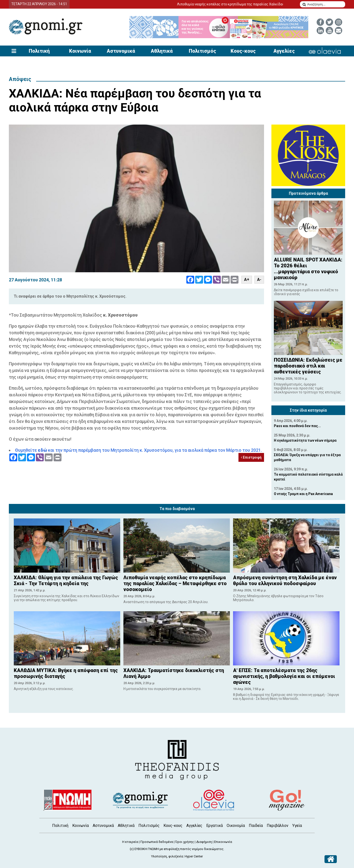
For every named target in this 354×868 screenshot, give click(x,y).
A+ (247, 280)
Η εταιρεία (130, 842)
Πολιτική (39, 51)
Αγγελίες (284, 51)
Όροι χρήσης (185, 842)
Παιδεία (256, 826)
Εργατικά (214, 826)
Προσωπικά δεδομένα (157, 842)
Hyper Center (194, 856)
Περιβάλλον (278, 826)
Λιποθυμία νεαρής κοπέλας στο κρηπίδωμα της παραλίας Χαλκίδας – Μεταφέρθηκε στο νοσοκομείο (262, 4)
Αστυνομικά (121, 51)
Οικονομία (236, 826)
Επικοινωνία (223, 842)
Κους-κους (243, 51)
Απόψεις (20, 79)
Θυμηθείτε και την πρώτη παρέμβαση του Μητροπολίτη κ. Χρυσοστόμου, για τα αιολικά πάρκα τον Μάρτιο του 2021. (138, 450)
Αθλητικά (162, 51)
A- (259, 280)
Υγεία (297, 826)
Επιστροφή (251, 457)
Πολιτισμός (202, 51)
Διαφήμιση (204, 842)
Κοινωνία (80, 51)
